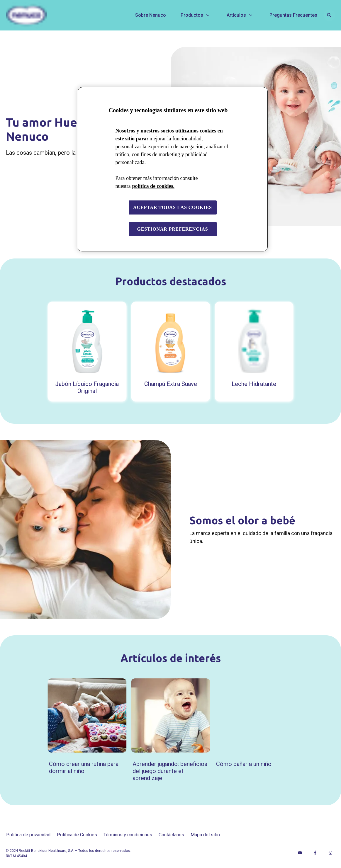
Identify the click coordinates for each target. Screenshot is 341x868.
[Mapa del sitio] (205, 835)
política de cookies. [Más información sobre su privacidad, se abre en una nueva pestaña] (153, 186)
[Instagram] (330, 853)
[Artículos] (236, 15)
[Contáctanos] (171, 835)
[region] (173, 169)
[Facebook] (315, 853)
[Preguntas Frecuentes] (293, 15)
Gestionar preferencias (172, 229)
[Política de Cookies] (77, 835)
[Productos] (192, 15)
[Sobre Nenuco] (151, 15)
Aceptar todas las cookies (173, 207)
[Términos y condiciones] (128, 835)
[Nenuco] (48, 15)
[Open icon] (329, 15)
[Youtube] (300, 853)
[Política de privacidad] (28, 835)
